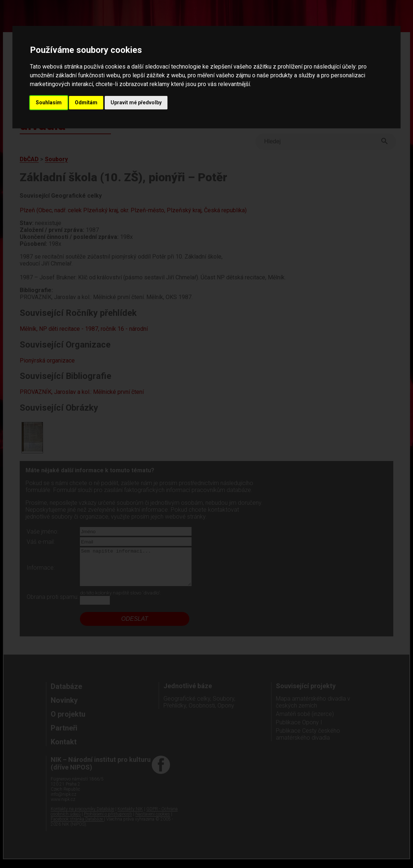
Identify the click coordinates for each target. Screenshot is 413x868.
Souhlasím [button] (49, 102)
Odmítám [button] (86, 102)
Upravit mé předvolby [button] (136, 102)
